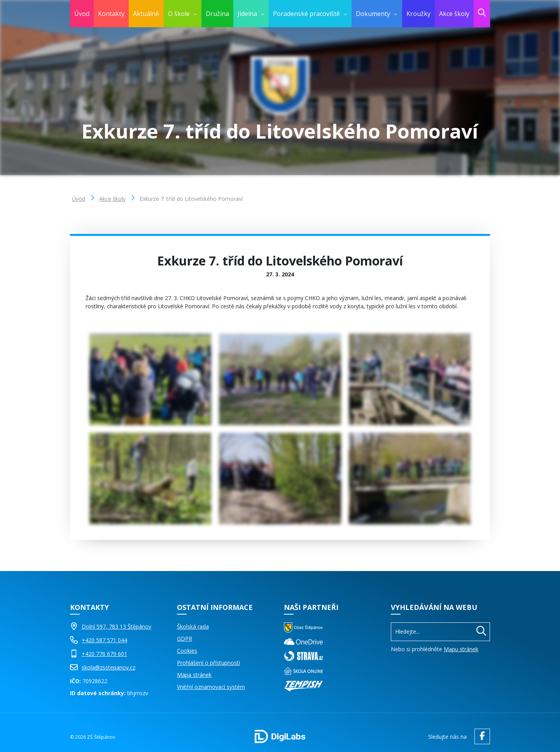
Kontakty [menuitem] (111, 14)
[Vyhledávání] (440, 632)
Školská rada (193, 626)
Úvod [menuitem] (82, 14)
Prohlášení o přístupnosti (208, 663)
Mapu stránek (461, 649)
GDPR (185, 639)
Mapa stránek (194, 675)
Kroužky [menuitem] (418, 14)
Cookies (187, 651)
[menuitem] (183, 14)
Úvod (79, 199)
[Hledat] (481, 632)
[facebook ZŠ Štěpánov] (480, 736)
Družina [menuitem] (217, 14)
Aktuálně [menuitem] (146, 14)
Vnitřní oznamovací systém (211, 687)
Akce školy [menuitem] (454, 14)
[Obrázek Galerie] (150, 379)
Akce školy (112, 199)
